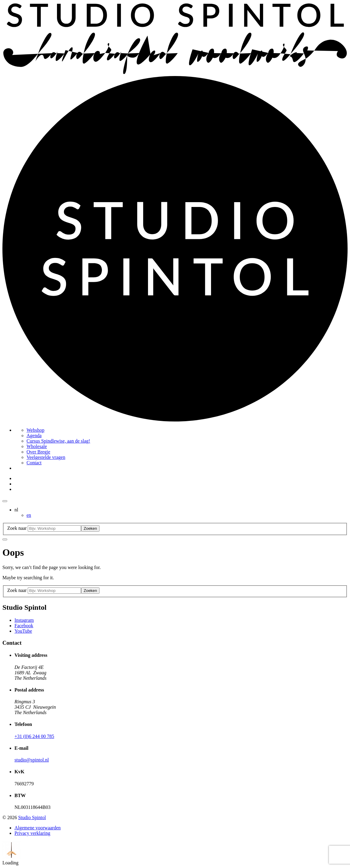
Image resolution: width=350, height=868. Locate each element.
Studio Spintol (32, 817)
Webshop (35, 430)
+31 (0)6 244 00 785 (34, 736)
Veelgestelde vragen (46, 457)
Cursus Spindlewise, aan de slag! (58, 441)
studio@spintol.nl (32, 760)
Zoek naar (17, 528)
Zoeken (90, 528)
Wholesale (37, 446)
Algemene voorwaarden (38, 828)
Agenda (34, 436)
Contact (34, 463)
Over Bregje (38, 452)
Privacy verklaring (32, 833)
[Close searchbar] (5, 539)
